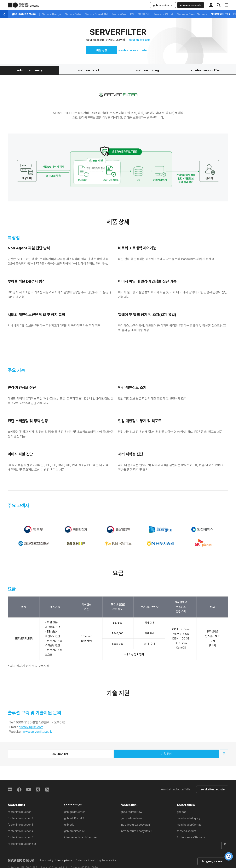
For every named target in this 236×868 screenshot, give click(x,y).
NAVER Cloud (21, 860)
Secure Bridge (52, 14)
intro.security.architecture (80, 837)
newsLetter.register (212, 789)
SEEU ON (144, 14)
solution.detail (89, 70)
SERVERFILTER (221, 14)
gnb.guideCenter (75, 812)
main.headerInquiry (189, 818)
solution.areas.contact (134, 50)
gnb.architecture (75, 831)
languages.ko (213, 861)
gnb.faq (182, 812)
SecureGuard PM (123, 14)
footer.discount (187, 831)
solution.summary (30, 70)
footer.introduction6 (20, 844)
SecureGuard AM (96, 14)
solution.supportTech (207, 70)
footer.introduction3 (20, 825)
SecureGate (73, 14)
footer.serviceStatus (190, 837)
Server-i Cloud (163, 14)
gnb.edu (69, 825)
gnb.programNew (131, 812)
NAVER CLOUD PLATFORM (23, 5)
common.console (191, 5)
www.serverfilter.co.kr (38, 732)
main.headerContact (190, 825)
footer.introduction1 (20, 812)
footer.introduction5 (20, 837)
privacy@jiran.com (31, 727)
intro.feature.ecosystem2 (136, 831)
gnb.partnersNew (131, 818)
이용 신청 (102, 50)
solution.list (60, 754)
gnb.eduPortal (73, 818)
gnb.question (163, 5)
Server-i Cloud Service (192, 14)
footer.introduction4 (20, 831)
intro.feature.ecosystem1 (136, 825)
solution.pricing (147, 70)
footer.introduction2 (20, 818)
